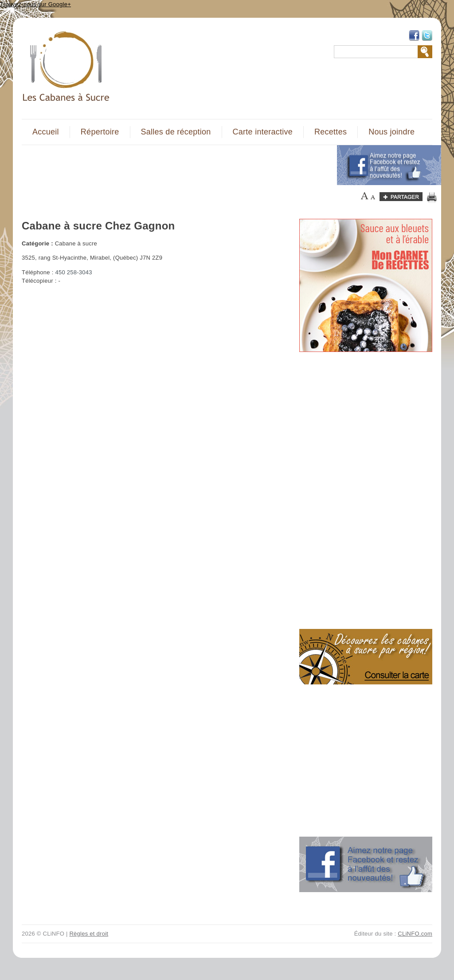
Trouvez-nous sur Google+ (35, 4)
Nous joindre (391, 132)
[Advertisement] (174, 165)
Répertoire (100, 132)
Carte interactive (263, 132)
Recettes (331, 132)
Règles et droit (89, 934)
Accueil (46, 132)
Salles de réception (176, 132)
